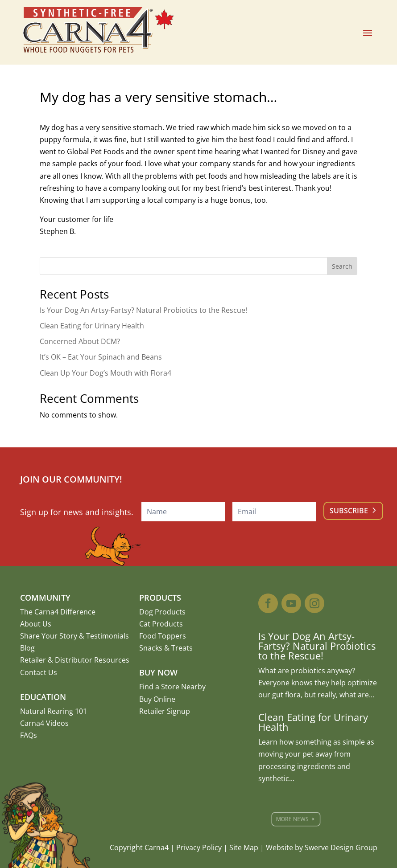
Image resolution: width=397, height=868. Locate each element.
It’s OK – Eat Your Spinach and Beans (101, 357)
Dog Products (162, 612)
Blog (27, 648)
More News (299, 819)
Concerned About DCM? (80, 341)
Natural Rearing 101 (54, 711)
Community (45, 598)
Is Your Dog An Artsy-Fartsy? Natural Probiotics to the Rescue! (143, 310)
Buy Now (158, 672)
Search (342, 266)
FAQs (29, 735)
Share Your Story (49, 636)
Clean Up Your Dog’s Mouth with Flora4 (105, 373)
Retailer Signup (165, 711)
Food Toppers (163, 636)
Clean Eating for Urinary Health (92, 326)
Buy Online (157, 699)
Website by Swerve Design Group (322, 848)
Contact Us (39, 672)
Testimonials (108, 636)
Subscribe (349, 511)
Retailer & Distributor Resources (75, 660)
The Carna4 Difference (58, 612)
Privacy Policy (199, 848)
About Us (36, 624)
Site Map (244, 848)
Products (160, 598)
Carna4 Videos (44, 723)
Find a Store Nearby (172, 687)
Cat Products (161, 624)
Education (43, 697)
